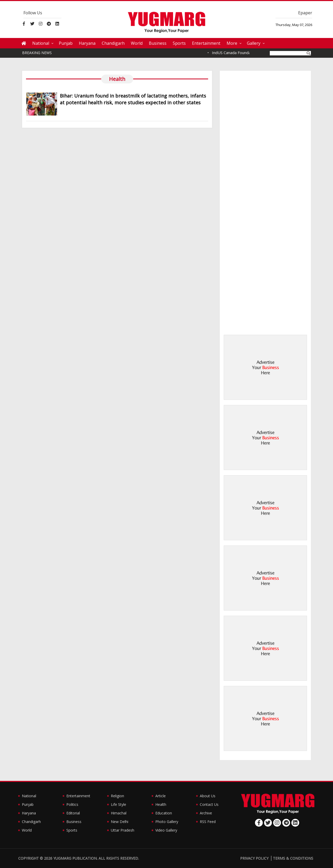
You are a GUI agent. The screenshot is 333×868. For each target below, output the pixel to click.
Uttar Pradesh (123, 830)
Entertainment (206, 43)
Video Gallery (166, 830)
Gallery (254, 43)
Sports (179, 43)
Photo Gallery (167, 822)
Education (164, 813)
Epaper (305, 13)
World (137, 43)
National (41, 43)
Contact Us (209, 804)
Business (158, 43)
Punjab (66, 43)
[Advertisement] (265, 368)
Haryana (87, 43)
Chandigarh (113, 43)
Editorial (73, 813)
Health (161, 804)
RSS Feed (208, 822)
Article (161, 796)
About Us (208, 796)
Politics (72, 804)
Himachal (119, 813)
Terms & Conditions (293, 858)
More (232, 43)
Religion (117, 796)
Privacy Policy (254, 858)
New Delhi (120, 822)
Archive (206, 813)
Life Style (119, 804)
